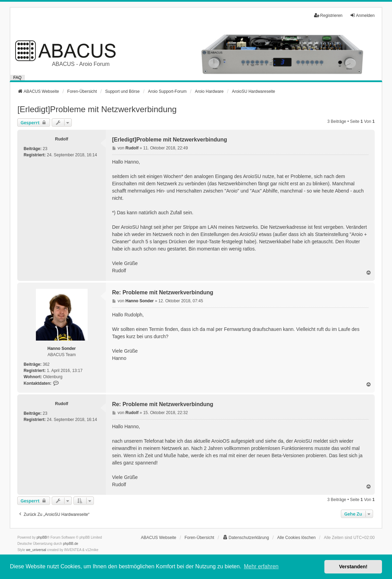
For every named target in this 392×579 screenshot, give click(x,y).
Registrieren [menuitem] (328, 15)
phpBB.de (71, 544)
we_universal (36, 550)
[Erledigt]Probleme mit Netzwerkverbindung (97, 109)
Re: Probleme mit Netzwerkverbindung (163, 292)
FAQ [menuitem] (17, 78)
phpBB (42, 537)
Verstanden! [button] (353, 567)
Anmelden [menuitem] (362, 15)
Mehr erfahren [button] (261, 566)
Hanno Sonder (62, 349)
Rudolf (62, 139)
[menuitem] (246, 538)
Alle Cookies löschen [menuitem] (296, 538)
